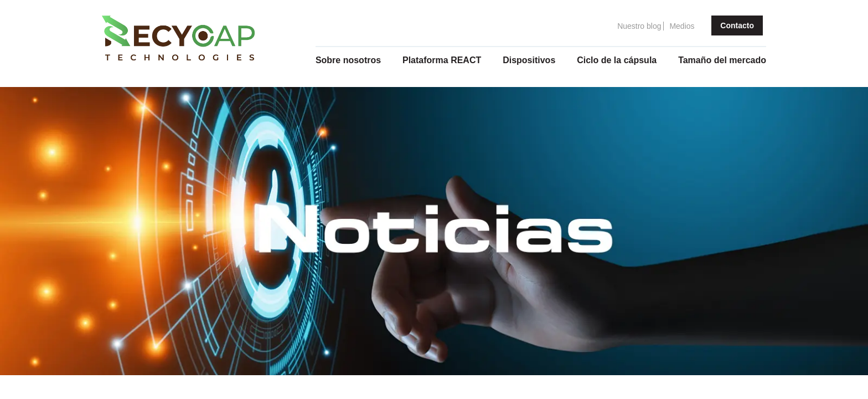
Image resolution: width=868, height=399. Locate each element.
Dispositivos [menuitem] (529, 60)
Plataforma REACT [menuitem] (442, 60)
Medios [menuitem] (682, 26)
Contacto (737, 25)
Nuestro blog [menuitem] (639, 26)
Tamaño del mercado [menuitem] (722, 60)
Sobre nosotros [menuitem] (348, 60)
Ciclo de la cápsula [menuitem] (617, 60)
